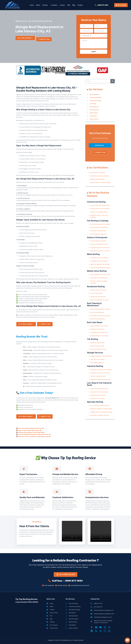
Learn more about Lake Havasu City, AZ (31, 428)
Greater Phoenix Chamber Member (101, 182)
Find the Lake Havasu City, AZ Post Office (31, 432)
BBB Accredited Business (98, 179)
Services (45, 5)
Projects (80, 5)
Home (32, 5)
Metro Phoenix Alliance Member (100, 176)
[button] (46, 5)
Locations (54, 5)
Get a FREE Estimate (65, 575)
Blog (74, 5)
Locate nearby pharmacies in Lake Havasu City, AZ (34, 434)
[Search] (113, 81)
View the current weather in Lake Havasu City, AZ (34, 436)
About (38, 5)
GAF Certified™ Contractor (98, 173)
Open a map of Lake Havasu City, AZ (30, 430)
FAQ (69, 5)
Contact (62, 5)
